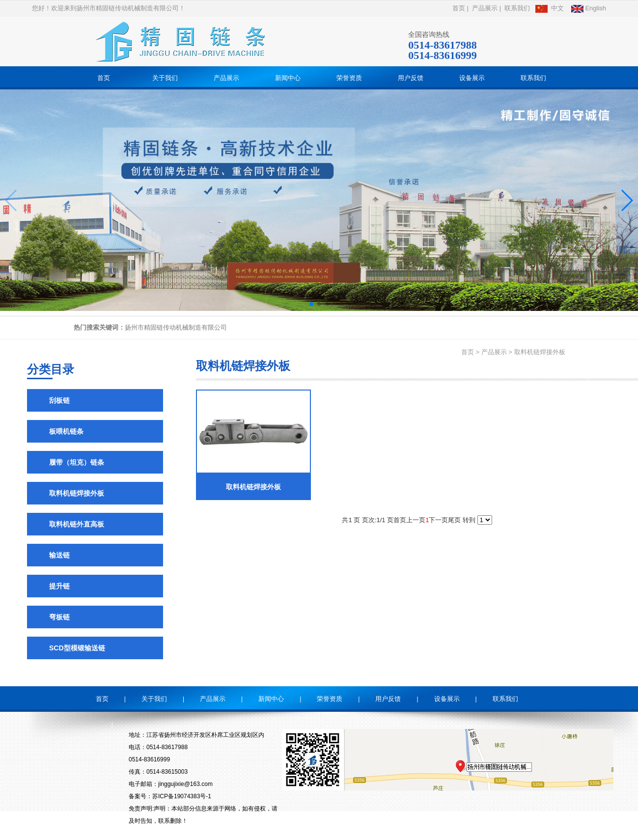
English (589, 8)
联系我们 (517, 8)
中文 (550, 8)
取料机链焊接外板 (540, 352)
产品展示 (485, 8)
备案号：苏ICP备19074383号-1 (170, 796)
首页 (459, 8)
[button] (311, 304)
